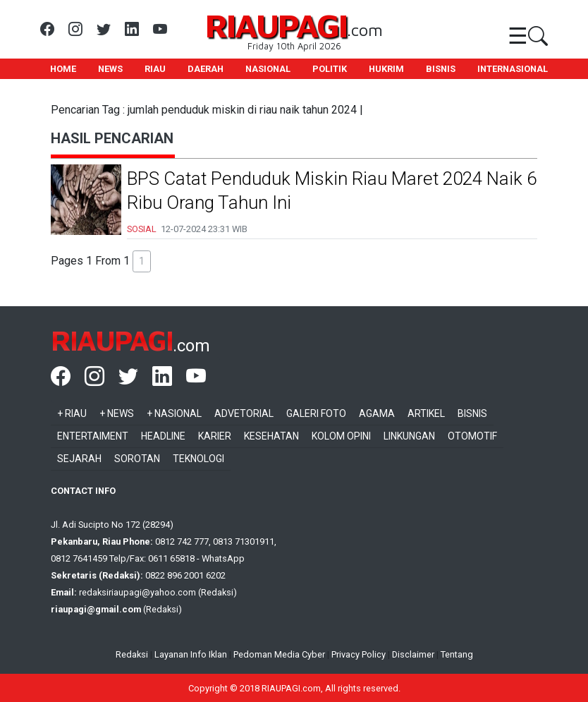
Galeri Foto (316, 413)
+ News (117, 413)
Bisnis (472, 413)
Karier (215, 436)
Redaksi (132, 654)
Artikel (426, 413)
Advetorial (244, 413)
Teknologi (198, 459)
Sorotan (137, 459)
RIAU (155, 69)
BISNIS (441, 69)
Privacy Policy (359, 654)
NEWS (110, 69)
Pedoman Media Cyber (279, 654)
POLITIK (330, 69)
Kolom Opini (341, 436)
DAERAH (206, 69)
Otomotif (472, 436)
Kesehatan (271, 436)
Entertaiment (93, 436)
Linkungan (409, 436)
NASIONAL (268, 69)
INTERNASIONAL (513, 69)
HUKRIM (386, 69)
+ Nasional (174, 413)
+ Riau (72, 413)
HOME (63, 69)
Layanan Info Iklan (191, 654)
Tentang (457, 654)
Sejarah (79, 459)
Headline (163, 436)
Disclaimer (413, 654)
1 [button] (142, 261)
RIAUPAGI (276, 25)
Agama (377, 413)
